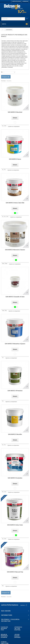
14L (7, 216)
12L (5, 492)
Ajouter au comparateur (14, 126)
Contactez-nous (16, 1)
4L (5, 216)
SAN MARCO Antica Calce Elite (15, 203)
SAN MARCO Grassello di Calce (15, 297)
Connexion (25, 1)
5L (5, 169)
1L (3, 126)
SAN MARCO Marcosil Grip (15, 572)
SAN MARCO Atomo (15, 159)
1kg (3, 310)
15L (5, 126)
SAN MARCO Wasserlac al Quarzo (15, 344)
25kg (6, 263)
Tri (2, 72)
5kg (3, 263)
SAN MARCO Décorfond (15, 112)
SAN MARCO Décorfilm (15, 434)
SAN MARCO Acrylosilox (15, 478)
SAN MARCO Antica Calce (15, 525)
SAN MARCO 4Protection (15, 391)
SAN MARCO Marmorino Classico (15, 250)
